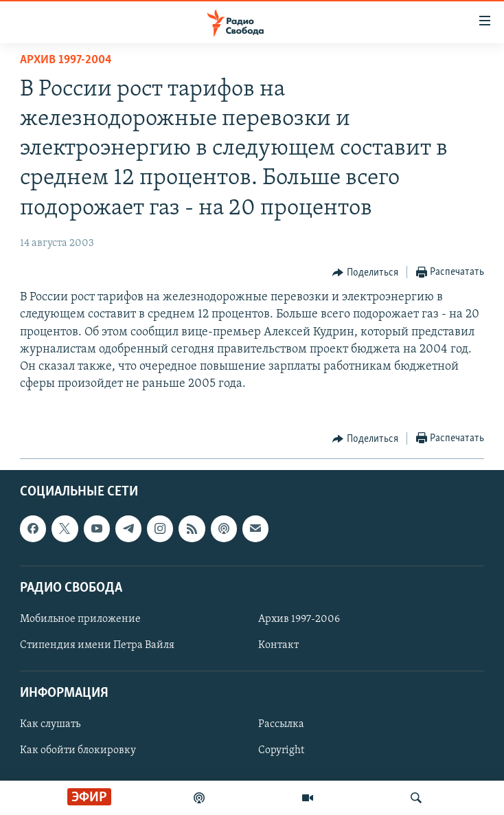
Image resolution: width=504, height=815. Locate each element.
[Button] (365, 273)
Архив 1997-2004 (66, 60)
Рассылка (281, 724)
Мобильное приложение (80, 619)
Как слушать (50, 724)
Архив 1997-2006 (299, 619)
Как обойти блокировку (78, 750)
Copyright (281, 750)
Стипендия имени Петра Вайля (97, 645)
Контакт (278, 645)
